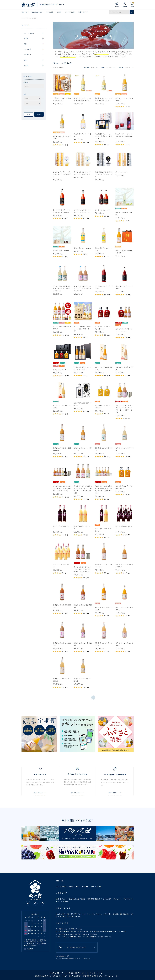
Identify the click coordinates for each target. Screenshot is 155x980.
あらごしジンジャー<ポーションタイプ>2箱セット (62, 174)
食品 (93, 887)
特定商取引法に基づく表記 (77, 899)
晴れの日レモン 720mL (82, 248)
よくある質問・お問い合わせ (112, 899)
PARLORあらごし (37, 12)
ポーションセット (122, 172)
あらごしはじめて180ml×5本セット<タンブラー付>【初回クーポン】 (62, 488)
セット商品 (50, 12)
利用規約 (66, 902)
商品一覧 (24, 12)
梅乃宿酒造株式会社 (61, 956)
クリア (28, 114)
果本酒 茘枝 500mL (61, 250)
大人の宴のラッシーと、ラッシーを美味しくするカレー (103, 136)
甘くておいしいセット (103, 210)
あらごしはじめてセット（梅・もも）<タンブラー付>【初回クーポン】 (82, 569)
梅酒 (77, 887)
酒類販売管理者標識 (94, 899)
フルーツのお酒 (70, 12)
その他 (99, 887)
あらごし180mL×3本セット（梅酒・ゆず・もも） (82, 329)
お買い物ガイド (83, 12)
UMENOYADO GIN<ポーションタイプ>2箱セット (104, 174)
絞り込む (39, 114)
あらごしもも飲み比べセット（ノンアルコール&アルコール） (82, 288)
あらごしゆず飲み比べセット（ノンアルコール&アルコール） (62, 288)
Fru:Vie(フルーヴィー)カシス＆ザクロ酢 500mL (124, 136)
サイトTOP (24, 18)
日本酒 (59, 12)
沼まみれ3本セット (60, 370)
